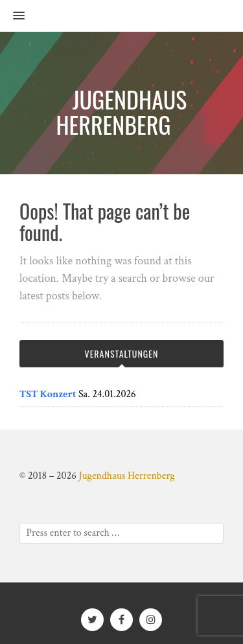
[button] (12, 16)
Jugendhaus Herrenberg (126, 476)
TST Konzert (48, 394)
